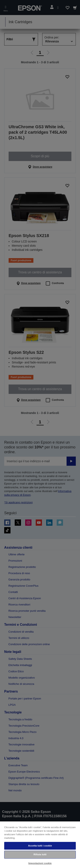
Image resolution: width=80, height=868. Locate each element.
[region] (40, 845)
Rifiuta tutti (40, 854)
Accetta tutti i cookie (40, 846)
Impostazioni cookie (40, 863)
